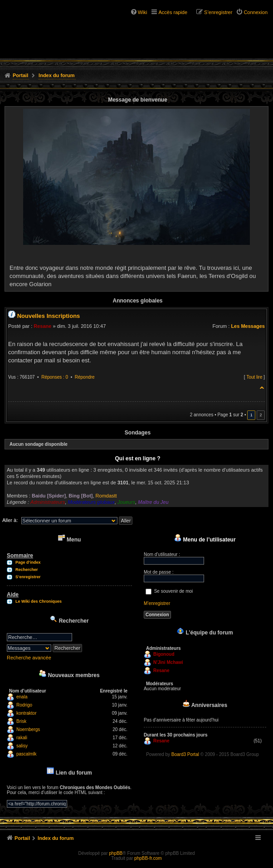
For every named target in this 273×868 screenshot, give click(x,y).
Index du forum (56, 75)
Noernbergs (28, 729)
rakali (22, 738)
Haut (262, 386)
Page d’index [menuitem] (28, 562)
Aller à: (10, 520)
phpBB (116, 853)
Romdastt (106, 496)
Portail (20, 75)
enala (22, 697)
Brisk (21, 721)
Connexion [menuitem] (256, 12)
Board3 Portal (185, 754)
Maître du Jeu (153, 502)
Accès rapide (173, 12)
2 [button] (261, 415)
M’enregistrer (157, 603)
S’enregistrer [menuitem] (218, 12)
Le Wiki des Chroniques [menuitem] (39, 601)
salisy (22, 746)
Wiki (143, 12)
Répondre (85, 377)
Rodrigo (24, 705)
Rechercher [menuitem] (27, 570)
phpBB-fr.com (148, 858)
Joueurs (126, 502)
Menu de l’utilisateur (205, 540)
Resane (42, 326)
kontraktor (26, 713)
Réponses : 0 (55, 377)
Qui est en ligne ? (137, 458)
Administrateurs (48, 502)
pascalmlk (26, 754)
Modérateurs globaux (91, 502)
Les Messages (248, 326)
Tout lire (254, 377)
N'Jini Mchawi (168, 662)
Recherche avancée (29, 658)
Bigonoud (164, 654)
